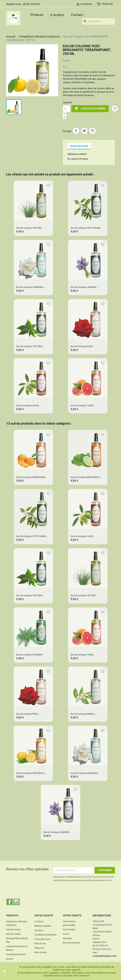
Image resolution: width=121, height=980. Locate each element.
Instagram (17, 902)
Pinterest (92, 131)
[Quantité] (67, 109)
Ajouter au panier (90, 109)
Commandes (69, 929)
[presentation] (80, 891)
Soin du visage (13, 934)
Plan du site (40, 943)
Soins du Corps (13, 929)
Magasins (39, 948)
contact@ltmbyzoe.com (105, 956)
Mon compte (41, 952)
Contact (77, 15)
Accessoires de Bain (16, 954)
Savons (10, 959)
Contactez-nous (42, 939)
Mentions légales (43, 926)
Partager (76, 131)
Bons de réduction (72, 943)
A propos (57, 15)
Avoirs (66, 934)
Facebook (10, 902)
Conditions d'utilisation (46, 935)
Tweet (84, 131)
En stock (72, 159)
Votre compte (72, 916)
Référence (73, 154)
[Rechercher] (98, 21)
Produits (37, 15)
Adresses (67, 938)
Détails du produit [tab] (79, 146)
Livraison (39, 921)
